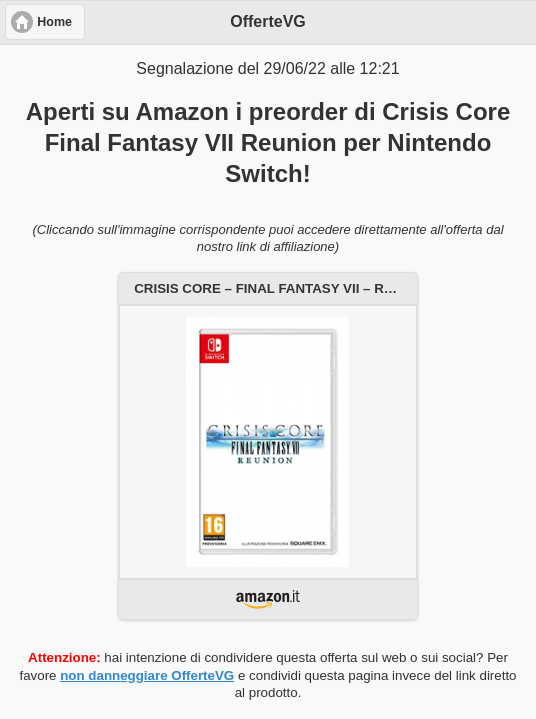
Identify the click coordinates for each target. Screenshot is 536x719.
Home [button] (54, 22)
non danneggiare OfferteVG (147, 675)
